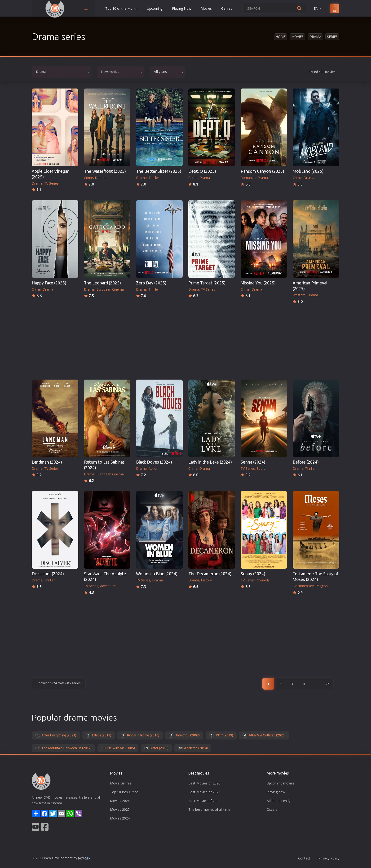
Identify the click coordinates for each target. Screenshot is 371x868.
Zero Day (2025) (151, 283)
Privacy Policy (329, 858)
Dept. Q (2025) (202, 171)
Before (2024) (306, 462)
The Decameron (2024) (210, 574)
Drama (315, 37)
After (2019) (156, 748)
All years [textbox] (160, 72)
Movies (206, 8)
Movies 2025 (120, 809)
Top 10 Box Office (124, 792)
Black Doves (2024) (154, 462)
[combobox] (61, 72)
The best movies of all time (209, 809)
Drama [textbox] (41, 72)
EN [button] (318, 8)
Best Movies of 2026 (204, 783)
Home (281, 37)
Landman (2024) (47, 462)
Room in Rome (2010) (140, 735)
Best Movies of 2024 (204, 801)
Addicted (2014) (193, 748)
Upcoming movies (280, 783)
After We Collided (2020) (264, 735)
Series (332, 37)
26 (327, 684)
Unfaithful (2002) (184, 735)
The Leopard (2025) (102, 283)
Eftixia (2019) (98, 735)
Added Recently (278, 801)
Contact (304, 858)
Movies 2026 (120, 801)
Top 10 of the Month (121, 8)
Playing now (276, 792)
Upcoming (155, 8)
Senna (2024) (253, 462)
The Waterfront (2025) (105, 171)
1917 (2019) (221, 735)
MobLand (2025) (308, 171)
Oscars (272, 809)
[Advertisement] (185, 340)
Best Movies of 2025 (204, 792)
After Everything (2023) (56, 735)
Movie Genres (121, 783)
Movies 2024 (120, 818)
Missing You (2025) (258, 283)
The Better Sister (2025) (159, 171)
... (316, 684)
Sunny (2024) (253, 574)
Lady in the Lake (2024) (210, 462)
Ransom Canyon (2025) (262, 171)
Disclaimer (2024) (48, 574)
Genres (227, 8)
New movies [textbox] (110, 72)
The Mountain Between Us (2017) (63, 748)
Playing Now (182, 8)
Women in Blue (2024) (157, 574)
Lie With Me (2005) (118, 748)
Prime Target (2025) (207, 283)
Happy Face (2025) (49, 283)
